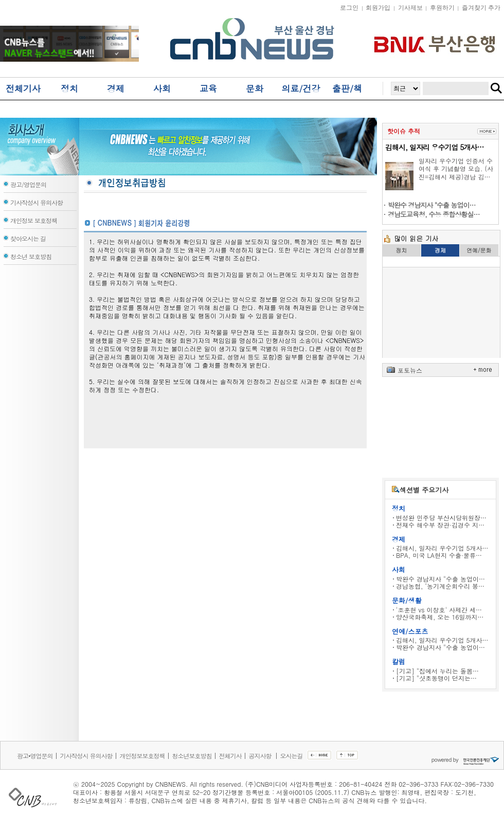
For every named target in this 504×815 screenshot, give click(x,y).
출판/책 (347, 88)
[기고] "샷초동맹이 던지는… (436, 678)
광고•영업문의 (35, 756)
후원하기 (442, 8)
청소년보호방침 (192, 756)
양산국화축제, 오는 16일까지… (440, 617)
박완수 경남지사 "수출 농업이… (440, 579)
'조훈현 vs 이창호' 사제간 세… (439, 610)
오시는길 (292, 756)
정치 (69, 88)
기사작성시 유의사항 (86, 756)
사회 (162, 88)
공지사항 (261, 756)
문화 (255, 88)
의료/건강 (301, 88)
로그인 (349, 8)
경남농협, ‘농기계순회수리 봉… (440, 586)
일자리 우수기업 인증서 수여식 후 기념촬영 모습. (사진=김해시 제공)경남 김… (456, 169)
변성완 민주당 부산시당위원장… (441, 518)
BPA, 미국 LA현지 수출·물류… (439, 555)
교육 (208, 88)
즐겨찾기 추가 (481, 8)
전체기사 (23, 88)
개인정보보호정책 (142, 756)
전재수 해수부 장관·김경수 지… (440, 525)
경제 (116, 88)
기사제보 (410, 8)
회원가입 (378, 8)
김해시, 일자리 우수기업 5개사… (434, 147)
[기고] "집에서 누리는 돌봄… (437, 671)
